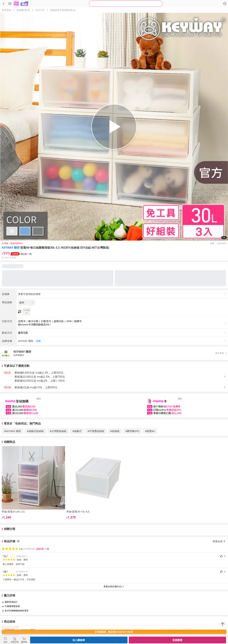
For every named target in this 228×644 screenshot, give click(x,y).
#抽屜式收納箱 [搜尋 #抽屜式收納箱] (35, 431)
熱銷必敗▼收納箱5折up (63, 10)
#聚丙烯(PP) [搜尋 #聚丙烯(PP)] (132, 431)
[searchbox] (126, 4)
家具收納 (7, 10)
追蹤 (38, 341)
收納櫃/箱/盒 (23, 10)
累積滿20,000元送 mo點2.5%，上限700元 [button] (40, 377)
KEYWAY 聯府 (11, 248)
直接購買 (177, 640)
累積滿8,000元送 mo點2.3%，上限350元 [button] (39, 373)
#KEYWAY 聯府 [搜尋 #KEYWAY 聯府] (13, 431)
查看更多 (114, 618)
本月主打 (40, 10)
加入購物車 (79, 640)
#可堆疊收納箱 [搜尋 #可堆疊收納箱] (96, 431)
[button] (122, 341)
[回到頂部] (223, 624)
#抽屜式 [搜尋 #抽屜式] (77, 431)
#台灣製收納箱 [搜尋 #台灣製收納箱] (58, 431)
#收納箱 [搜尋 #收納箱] (115, 431)
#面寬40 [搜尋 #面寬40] (150, 431)
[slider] (114, 405)
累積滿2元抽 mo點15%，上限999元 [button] (36, 387)
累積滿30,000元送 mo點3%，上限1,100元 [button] (40, 381)
